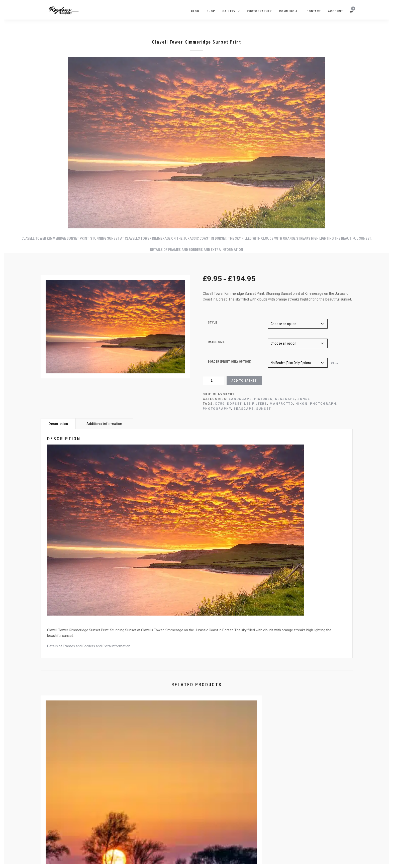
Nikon (302, 404)
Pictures (263, 399)
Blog (195, 11)
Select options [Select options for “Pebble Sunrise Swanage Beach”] (197, 808)
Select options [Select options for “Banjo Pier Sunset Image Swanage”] (304, 808)
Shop (211, 11)
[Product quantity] (214, 381)
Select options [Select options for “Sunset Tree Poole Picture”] (91, 808)
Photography (217, 409)
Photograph (323, 404)
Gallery (229, 11)
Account (335, 11)
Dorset (234, 404)
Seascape (285, 399)
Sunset (305, 399)
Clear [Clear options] (335, 363)
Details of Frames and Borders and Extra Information (197, 250)
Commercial (289, 11)
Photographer (259, 11)
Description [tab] (58, 424)
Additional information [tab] (104, 424)
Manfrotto (281, 404)
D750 (220, 404)
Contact (314, 11)
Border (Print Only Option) (229, 361)
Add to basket (244, 381)
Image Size (216, 342)
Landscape (240, 399)
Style (212, 322)
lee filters (256, 404)
